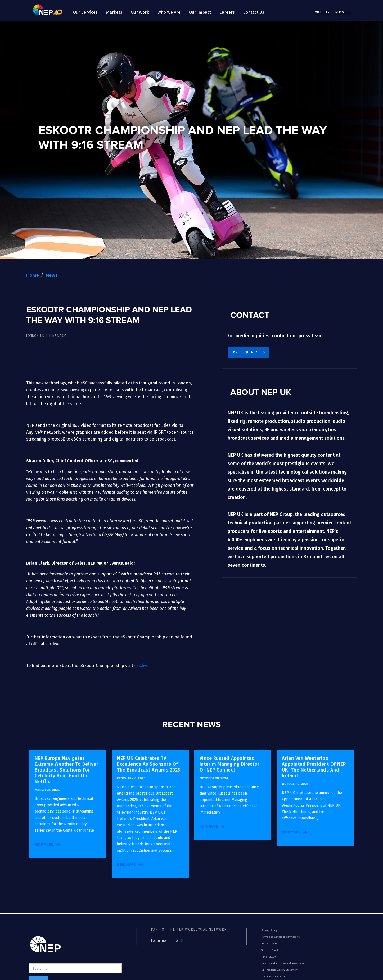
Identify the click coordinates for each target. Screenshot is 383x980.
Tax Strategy (269, 957)
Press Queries (246, 352)
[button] (85, 12)
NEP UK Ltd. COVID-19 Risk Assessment (283, 963)
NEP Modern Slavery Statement (280, 970)
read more (44, 845)
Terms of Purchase (272, 950)
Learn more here (165, 941)
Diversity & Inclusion (273, 977)
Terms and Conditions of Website (280, 937)
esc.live (141, 666)
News (52, 275)
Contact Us (254, 12)
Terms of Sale (269, 943)
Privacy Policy (269, 930)
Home (33, 275)
